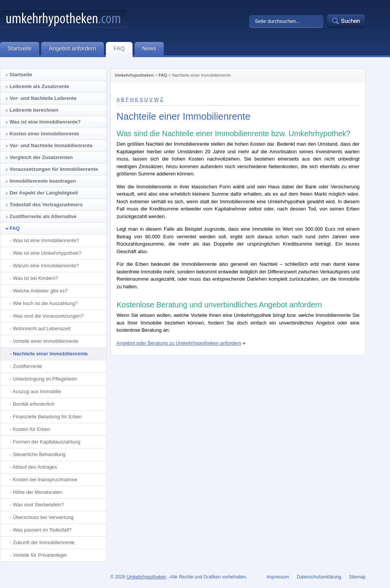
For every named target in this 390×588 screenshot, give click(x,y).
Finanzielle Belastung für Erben (47, 417)
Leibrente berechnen (34, 110)
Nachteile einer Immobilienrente (50, 354)
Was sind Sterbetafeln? (38, 505)
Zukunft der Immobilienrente (44, 542)
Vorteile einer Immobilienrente (46, 341)
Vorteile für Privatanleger (40, 555)
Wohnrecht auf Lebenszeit (42, 329)
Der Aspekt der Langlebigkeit (44, 193)
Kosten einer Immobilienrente (44, 134)
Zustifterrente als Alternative (43, 216)
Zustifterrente (28, 366)
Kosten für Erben (32, 429)
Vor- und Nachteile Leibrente (43, 98)
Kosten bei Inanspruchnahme (45, 480)
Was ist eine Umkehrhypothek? (47, 253)
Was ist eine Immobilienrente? (45, 122)
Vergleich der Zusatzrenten (41, 157)
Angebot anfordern (76, 50)
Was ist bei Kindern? (36, 278)
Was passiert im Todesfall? (42, 530)
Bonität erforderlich (34, 404)
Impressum (278, 577)
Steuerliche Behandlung (39, 454)
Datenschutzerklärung (319, 577)
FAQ (163, 75)
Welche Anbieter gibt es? (40, 291)
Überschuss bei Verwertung (43, 517)
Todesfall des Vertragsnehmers (46, 205)
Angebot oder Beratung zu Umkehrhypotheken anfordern (179, 343)
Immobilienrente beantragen (43, 181)
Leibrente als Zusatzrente (39, 86)
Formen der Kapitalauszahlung (47, 442)
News (153, 50)
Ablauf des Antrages (35, 467)
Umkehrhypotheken (134, 75)
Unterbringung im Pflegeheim (45, 379)
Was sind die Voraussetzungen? (48, 316)
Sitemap (357, 577)
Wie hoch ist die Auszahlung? (45, 303)
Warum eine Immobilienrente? (46, 266)
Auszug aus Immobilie (37, 391)
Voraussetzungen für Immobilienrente (54, 169)
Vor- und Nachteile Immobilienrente (51, 145)
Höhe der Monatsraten (38, 492)
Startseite (21, 75)
